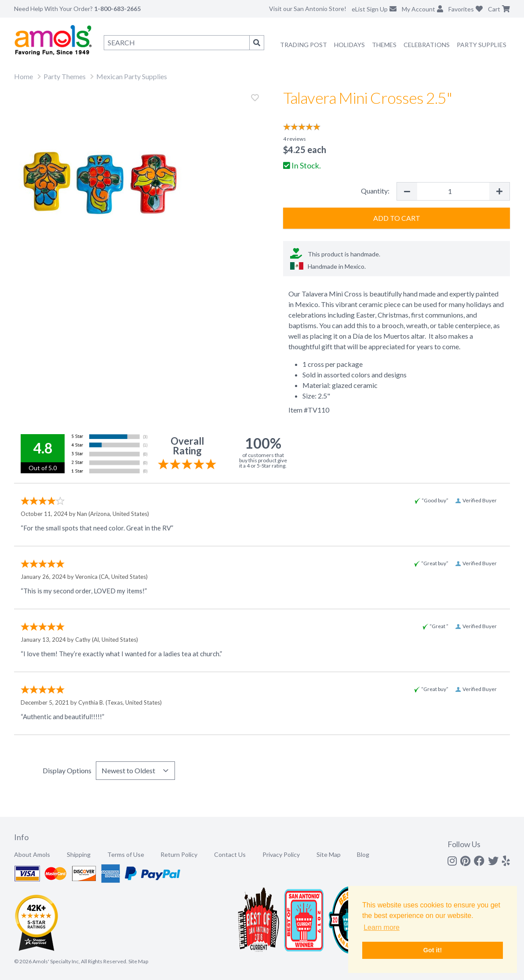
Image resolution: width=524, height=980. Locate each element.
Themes (384, 45)
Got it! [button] (433, 950)
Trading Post (304, 45)
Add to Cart (397, 218)
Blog (363, 854)
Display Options (67, 770)
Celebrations (427, 45)
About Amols (32, 854)
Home (24, 76)
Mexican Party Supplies (132, 76)
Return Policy (179, 854)
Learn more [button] (382, 927)
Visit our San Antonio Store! (308, 9)
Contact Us (230, 854)
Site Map (329, 854)
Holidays (349, 45)
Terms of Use (126, 854)
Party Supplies (482, 45)
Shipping (79, 854)
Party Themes (65, 76)
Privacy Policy (281, 854)
